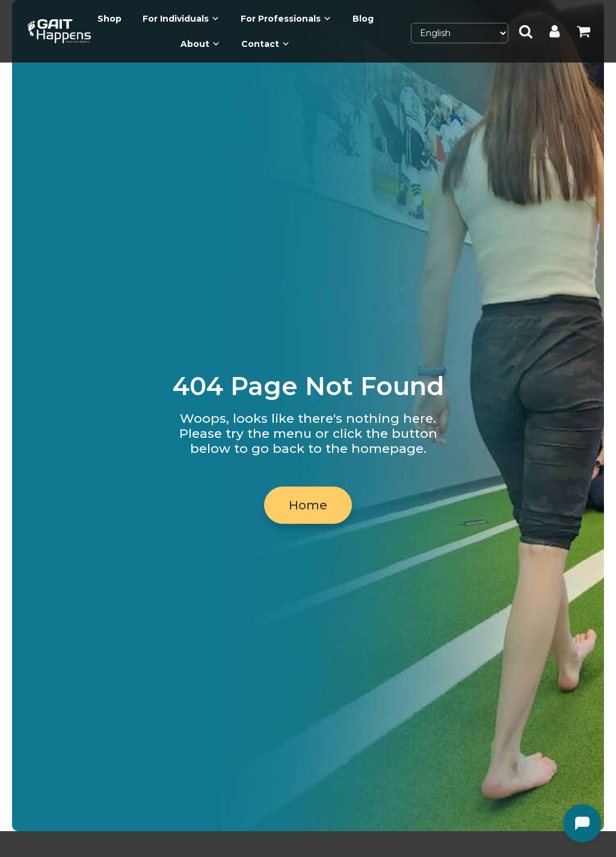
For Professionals (286, 19)
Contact (266, 44)
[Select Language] (460, 33)
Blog (363, 19)
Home (308, 505)
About (200, 44)
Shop (109, 19)
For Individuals (181, 19)
